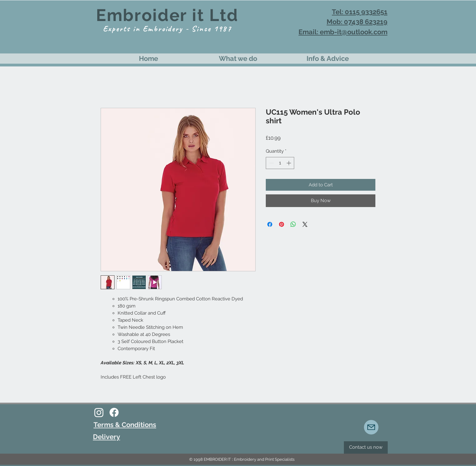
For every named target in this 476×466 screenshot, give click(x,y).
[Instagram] (99, 412)
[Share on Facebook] (270, 224)
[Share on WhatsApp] (293, 224)
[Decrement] (271, 163)
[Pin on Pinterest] (282, 224)
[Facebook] (114, 412)
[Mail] (371, 427)
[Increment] (289, 163)
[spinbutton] (280, 163)
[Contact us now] (366, 447)
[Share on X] (305, 224)
